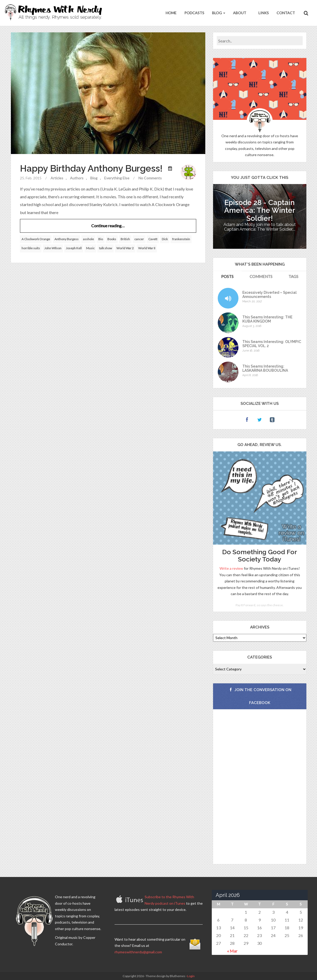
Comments (261, 276)
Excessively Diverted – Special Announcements (269, 295)
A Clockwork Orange (36, 239)
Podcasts (194, 13)
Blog (219, 13)
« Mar (232, 951)
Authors (77, 178)
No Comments (150, 178)
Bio (101, 239)
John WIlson (53, 248)
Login (191, 976)
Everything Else (117, 178)
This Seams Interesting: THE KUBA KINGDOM (267, 319)
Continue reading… (108, 226)
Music (90, 248)
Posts (227, 276)
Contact (286, 13)
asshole (88, 239)
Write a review (231, 568)
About (240, 13)
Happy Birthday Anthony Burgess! (91, 168)
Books (112, 239)
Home (171, 13)
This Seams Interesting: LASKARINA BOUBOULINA (265, 368)
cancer (139, 239)
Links (263, 13)
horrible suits (31, 248)
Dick (165, 239)
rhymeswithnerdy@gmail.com (138, 952)
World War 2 (125, 248)
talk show (105, 248)
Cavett (153, 239)
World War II (147, 248)
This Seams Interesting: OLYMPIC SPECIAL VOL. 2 (272, 344)
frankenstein (181, 239)
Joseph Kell (74, 248)
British (125, 239)
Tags (293, 276)
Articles (57, 178)
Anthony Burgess (66, 239)
